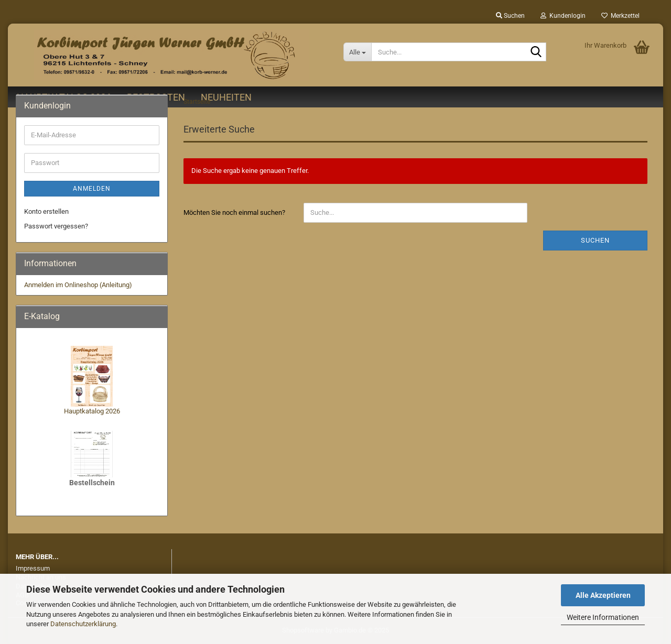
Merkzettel (620, 16)
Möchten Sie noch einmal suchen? (234, 212)
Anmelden (92, 189)
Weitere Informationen (603, 617)
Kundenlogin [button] (563, 16)
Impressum (33, 568)
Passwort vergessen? (56, 226)
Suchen (595, 240)
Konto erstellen (46, 211)
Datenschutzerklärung (83, 624)
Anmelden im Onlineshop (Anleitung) (78, 285)
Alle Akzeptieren (603, 595)
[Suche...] (357, 52)
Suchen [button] (510, 16)
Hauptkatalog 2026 (92, 411)
